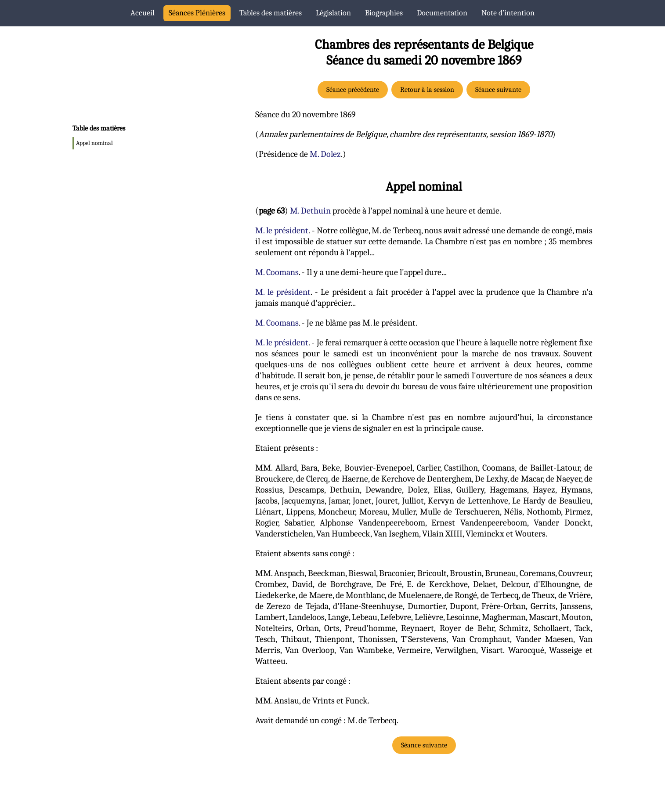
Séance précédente (353, 90)
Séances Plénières (197, 13)
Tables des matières (271, 13)
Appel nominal (94, 143)
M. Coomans (277, 272)
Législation (333, 13)
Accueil (143, 13)
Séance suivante (498, 90)
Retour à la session (427, 90)
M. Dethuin (310, 211)
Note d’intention (508, 13)
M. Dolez (325, 154)
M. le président (282, 230)
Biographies (384, 13)
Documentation (442, 13)
